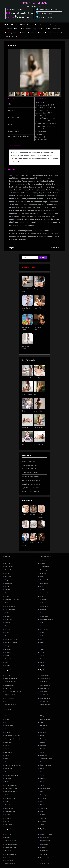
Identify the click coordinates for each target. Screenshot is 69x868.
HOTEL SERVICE (45, 705)
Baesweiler (9, 570)
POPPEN (8, 857)
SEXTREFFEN (44, 854)
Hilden (42, 633)
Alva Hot (25, 428)
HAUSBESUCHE (45, 685)
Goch (41, 576)
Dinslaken (8, 616)
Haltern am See (44, 593)
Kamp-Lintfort (44, 659)
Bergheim (8, 576)
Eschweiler (9, 659)
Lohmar (8, 749)
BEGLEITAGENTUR (11, 678)
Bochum (30, 25)
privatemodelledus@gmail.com (22, 13)
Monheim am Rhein (11, 788)
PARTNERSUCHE (10, 854)
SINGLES (43, 861)
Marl (7, 759)
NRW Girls (42, 17)
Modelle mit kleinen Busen (31, 480)
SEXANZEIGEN (44, 844)
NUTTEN (8, 851)
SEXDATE (43, 847)
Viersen (42, 772)
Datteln (7, 613)
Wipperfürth (43, 808)
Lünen (7, 755)
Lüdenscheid (9, 752)
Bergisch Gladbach (11, 580)
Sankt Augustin (45, 739)
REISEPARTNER (45, 837)
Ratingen (43, 716)
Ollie (31, 530)
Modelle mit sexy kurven (30, 476)
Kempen (42, 662)
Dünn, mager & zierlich (30, 473)
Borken (7, 596)
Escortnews (7, 709)
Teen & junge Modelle (29, 465)
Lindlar (7, 745)
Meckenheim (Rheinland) (13, 765)
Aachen (8, 557)
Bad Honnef (9, 567)
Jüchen (42, 646)
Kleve (7, 719)
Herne (42, 623)
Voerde (42, 775)
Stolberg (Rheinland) (46, 759)
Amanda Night (38, 411)
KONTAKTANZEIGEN (12, 844)
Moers (7, 782)
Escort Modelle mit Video (31, 492)
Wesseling (43, 795)
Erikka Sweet (26, 378)
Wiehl (42, 802)
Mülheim (23, 33)
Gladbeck (43, 573)
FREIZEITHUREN (45, 675)
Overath (8, 815)
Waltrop (42, 782)
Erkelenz (8, 652)
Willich (42, 805)
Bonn (37, 25)
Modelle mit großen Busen (31, 484)
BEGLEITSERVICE (11, 682)
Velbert (42, 769)
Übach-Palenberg (45, 765)
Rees (41, 722)
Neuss (7, 802)
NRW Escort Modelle (35, 3)
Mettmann (8, 778)
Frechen (8, 666)
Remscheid (43, 726)
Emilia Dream (38, 428)
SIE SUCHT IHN (45, 857)
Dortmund (44, 25)
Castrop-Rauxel (10, 609)
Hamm (42, 596)
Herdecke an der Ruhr (46, 619)
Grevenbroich (44, 580)
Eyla (23, 411)
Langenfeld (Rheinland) (12, 736)
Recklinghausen (45, 719)
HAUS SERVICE (45, 682)
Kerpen (42, 666)
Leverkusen (56, 29)
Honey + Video (39, 289)
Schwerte (43, 745)
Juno (24, 444)
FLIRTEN (8, 702)
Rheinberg (43, 732)
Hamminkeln (44, 600)
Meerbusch (9, 769)
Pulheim (8, 821)
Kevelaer (8, 716)
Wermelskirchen (45, 788)
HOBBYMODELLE (45, 695)
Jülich (42, 649)
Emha (24, 530)
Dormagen (8, 619)
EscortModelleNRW (44, 10)
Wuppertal (42, 33)
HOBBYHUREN (44, 692)
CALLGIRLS (9, 688)
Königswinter (9, 726)
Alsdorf (7, 563)
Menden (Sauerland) (11, 775)
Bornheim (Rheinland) (12, 600)
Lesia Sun (41, 530)
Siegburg (43, 749)
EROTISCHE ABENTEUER (13, 692)
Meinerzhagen (10, 772)
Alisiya (32, 543)
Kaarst (42, 652)
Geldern (42, 563)
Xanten (42, 825)
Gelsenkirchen (26, 29)
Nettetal (8, 795)
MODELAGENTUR (11, 847)
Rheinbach (43, 729)
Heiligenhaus (44, 606)
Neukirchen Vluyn (11, 798)
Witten (42, 811)
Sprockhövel (44, 755)
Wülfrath (42, 815)
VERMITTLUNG (44, 864)
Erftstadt (8, 649)
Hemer (42, 613)
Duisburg (53, 25)
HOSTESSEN (44, 702)
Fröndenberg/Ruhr (45, 557)
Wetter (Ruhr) (44, 798)
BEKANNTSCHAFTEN (12, 685)
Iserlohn (42, 642)
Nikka (36, 394)
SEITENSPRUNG (45, 841)
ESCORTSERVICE (11, 698)
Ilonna (40, 543)
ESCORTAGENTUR (11, 695)
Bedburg (8, 573)
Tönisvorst (43, 762)
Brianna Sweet (27, 394)
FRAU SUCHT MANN (12, 705)
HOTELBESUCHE (10, 834)
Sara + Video (38, 308)
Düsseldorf (8, 29)
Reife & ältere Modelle (29, 469)
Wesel (42, 792)
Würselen (43, 821)
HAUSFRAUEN (44, 688)
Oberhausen (32, 33)
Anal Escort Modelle (29, 461)
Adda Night (37, 378)
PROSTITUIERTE (10, 864)
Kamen (42, 656)
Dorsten (8, 623)
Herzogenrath (44, 629)
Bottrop (8, 603)
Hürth (42, 639)
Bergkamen (9, 583)
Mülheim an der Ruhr (12, 792)
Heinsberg (43, 609)
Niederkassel (9, 805)
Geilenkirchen (44, 560)
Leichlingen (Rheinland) (13, 739)
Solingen (43, 752)
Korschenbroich (10, 729)
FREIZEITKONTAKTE (46, 678)
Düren (7, 633)
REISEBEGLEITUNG (46, 834)
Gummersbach (44, 583)
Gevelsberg (43, 570)
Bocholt (8, 586)
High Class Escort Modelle (31, 488)
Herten (42, 626)
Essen (16, 29)
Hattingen (43, 603)
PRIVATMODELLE (10, 861)
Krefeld (47, 29)
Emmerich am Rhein (11, 642)
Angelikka (33, 514)
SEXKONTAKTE (45, 851)
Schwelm (43, 742)
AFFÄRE (8, 675)
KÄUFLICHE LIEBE (11, 841)
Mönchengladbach (11, 33)
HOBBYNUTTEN (45, 698)
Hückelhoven (44, 636)
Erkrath (7, 656)
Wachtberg (43, 778)
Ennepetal (8, 646)
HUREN (8, 837)
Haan (41, 586)
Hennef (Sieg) (44, 616)
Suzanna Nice (38, 444)
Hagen (35, 29)
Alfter (7, 560)
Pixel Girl (42, 13)
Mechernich (9, 762)
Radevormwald (10, 825)
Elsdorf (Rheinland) (11, 639)
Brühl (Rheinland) (11, 606)
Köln (41, 29)
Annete (24, 514)
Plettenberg (9, 818)
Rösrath (42, 736)
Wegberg (43, 785)
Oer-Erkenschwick (11, 811)
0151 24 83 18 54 (16, 9)
